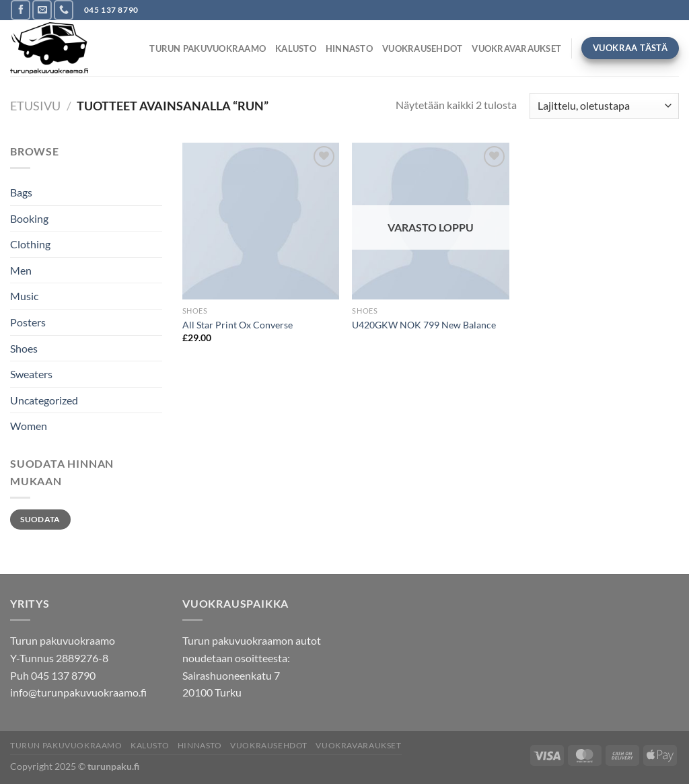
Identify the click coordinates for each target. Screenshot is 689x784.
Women (29, 426)
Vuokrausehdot (422, 48)
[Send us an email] (42, 10)
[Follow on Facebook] (21, 10)
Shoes (24, 348)
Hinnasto (349, 48)
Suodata (40, 519)
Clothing (30, 244)
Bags (21, 192)
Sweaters (31, 374)
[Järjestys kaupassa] (604, 106)
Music (24, 296)
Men (21, 270)
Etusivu (35, 106)
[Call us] (64, 10)
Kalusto (296, 48)
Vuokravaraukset (516, 48)
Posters (28, 322)
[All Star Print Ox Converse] (261, 221)
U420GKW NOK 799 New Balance (424, 325)
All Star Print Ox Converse (238, 325)
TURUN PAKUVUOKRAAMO (208, 48)
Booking (29, 218)
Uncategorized (44, 400)
